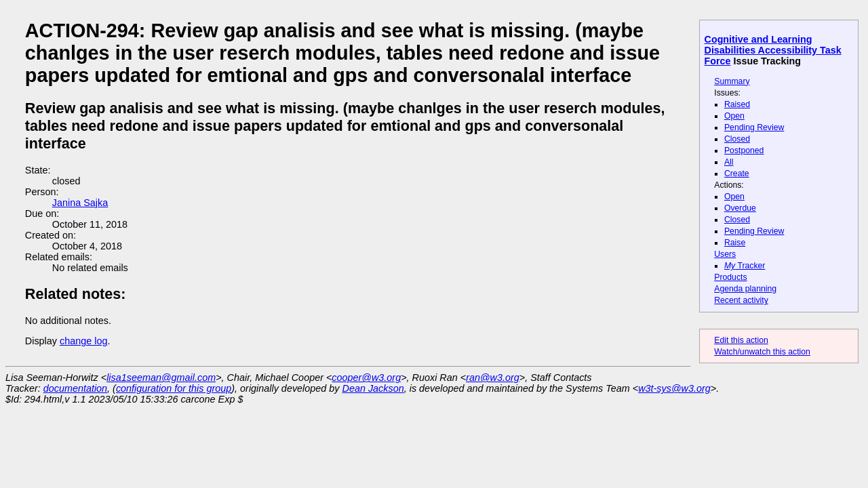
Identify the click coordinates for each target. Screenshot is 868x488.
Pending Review (754, 127)
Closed (737, 139)
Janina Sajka (80, 203)
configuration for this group (174, 388)
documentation (75, 388)
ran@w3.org (493, 378)
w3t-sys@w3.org (674, 388)
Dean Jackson (373, 388)
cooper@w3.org (366, 378)
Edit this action (741, 340)
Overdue (740, 208)
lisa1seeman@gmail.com (161, 378)
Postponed (744, 150)
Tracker (745, 266)
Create (737, 174)
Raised (737, 104)
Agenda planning (745, 289)
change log (83, 341)
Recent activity (741, 300)
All (729, 162)
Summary (732, 81)
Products (730, 277)
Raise (735, 243)
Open (734, 116)
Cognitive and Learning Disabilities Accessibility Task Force (773, 50)
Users (725, 254)
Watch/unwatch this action (762, 352)
